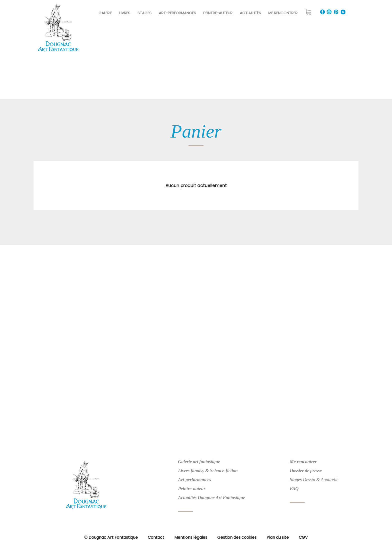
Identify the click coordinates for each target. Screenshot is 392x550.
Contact (156, 537)
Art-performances (194, 480)
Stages (144, 13)
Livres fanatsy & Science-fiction (208, 471)
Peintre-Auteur (218, 13)
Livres (125, 13)
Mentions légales (191, 537)
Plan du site (278, 537)
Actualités (250, 13)
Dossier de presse (306, 471)
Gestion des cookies (237, 537)
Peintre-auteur (192, 489)
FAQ (294, 489)
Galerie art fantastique (199, 462)
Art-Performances (177, 13)
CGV (303, 537)
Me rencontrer (283, 13)
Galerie (105, 13)
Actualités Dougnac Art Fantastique (211, 498)
